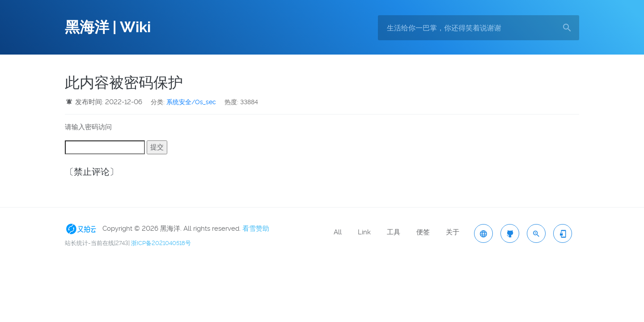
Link (364, 232)
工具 (394, 232)
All (338, 232)
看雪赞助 (256, 229)
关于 (453, 232)
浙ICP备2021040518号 (161, 243)
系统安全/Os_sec (191, 102)
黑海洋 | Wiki (108, 27)
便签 (423, 232)
